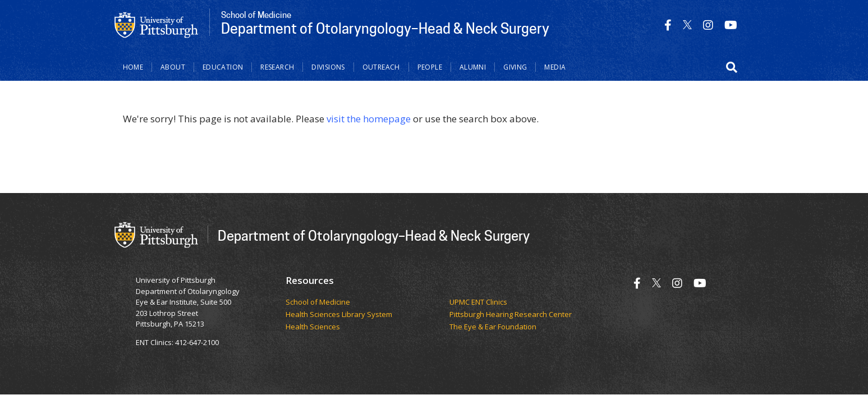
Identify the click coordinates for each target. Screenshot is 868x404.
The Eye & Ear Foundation (493, 327)
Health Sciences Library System (339, 315)
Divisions (328, 67)
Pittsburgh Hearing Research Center (511, 315)
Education (223, 67)
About (173, 67)
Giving (515, 67)
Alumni (473, 67)
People (430, 67)
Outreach (381, 67)
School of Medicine (318, 302)
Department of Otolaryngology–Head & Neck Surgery (374, 235)
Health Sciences (313, 327)
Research (277, 67)
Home (133, 67)
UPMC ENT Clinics (478, 302)
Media (555, 67)
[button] (732, 67)
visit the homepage (369, 119)
